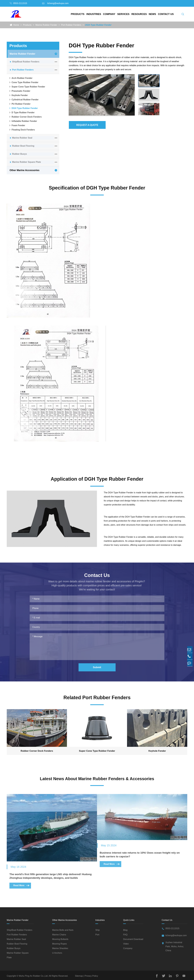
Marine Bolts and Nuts (63, 929)
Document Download (133, 938)
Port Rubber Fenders (71, 25)
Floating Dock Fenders (22, 130)
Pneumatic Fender (20, 91)
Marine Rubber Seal (22, 138)
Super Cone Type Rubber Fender (27, 87)
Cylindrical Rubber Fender (24, 100)
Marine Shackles (60, 947)
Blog (125, 929)
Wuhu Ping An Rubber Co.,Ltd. (33, 975)
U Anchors (57, 952)
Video (126, 942)
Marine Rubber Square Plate (26, 162)
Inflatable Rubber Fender (23, 121)
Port (97, 933)
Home (16, 25)
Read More (22, 887)
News (152, 14)
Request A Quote (87, 125)
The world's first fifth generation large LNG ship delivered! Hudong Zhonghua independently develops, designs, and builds (47, 875)
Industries (94, 14)
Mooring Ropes (59, 942)
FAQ (125, 933)
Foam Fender (17, 125)
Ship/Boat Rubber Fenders (26, 62)
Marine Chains (59, 933)
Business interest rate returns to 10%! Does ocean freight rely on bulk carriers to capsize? (143, 852)
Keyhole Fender (18, 95)
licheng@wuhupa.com (58, 3)
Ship (98, 929)
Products (78, 14)
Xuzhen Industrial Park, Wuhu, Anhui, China (175, 946)
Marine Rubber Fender (46, 25)
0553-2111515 (20, 3)
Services (123, 14)
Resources (139, 14)
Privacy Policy (91, 975)
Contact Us (166, 14)
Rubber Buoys (19, 154)
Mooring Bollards (60, 938)
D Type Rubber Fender (22, 113)
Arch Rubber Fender (21, 78)
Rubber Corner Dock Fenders (25, 117)
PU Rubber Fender (20, 104)
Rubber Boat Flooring (23, 146)
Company (109, 14)
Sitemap (79, 975)
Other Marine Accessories (24, 170)
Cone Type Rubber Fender (24, 82)
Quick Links (129, 919)
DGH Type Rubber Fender (98, 25)
